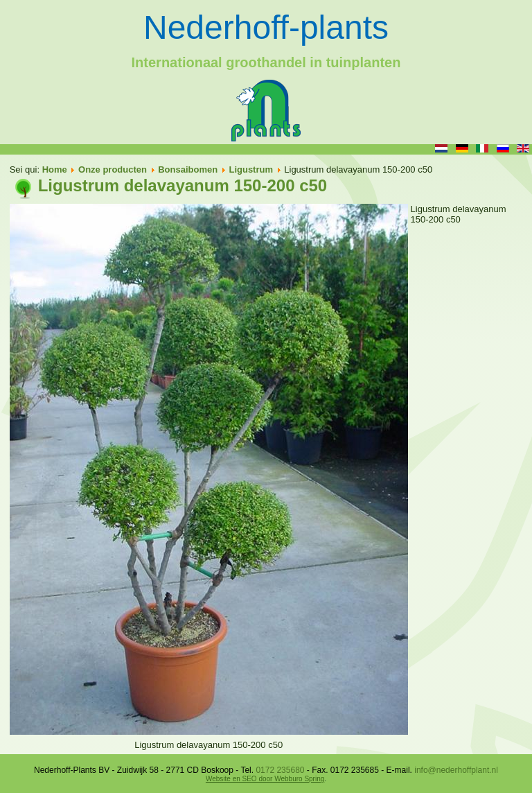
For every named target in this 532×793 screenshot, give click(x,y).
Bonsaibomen (188, 169)
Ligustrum (251, 169)
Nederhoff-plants (266, 27)
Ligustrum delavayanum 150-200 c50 (183, 185)
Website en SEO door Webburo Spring (265, 779)
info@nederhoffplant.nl (456, 770)
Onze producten (113, 169)
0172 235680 (280, 770)
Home (55, 169)
